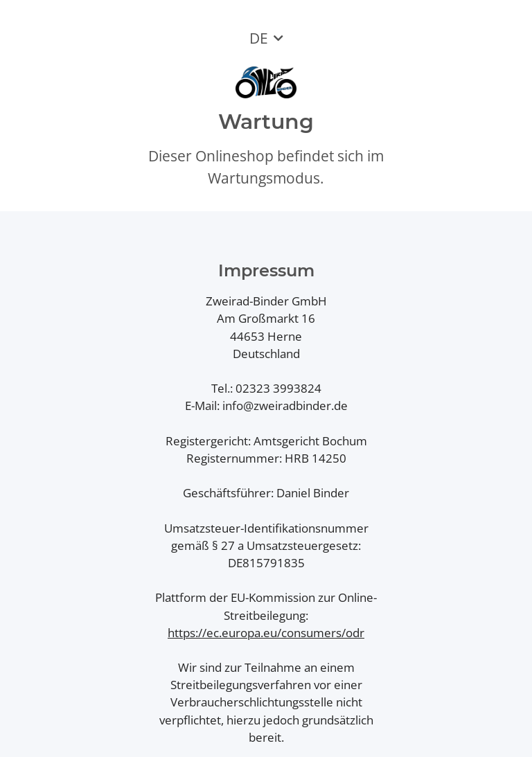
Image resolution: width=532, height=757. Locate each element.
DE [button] (259, 38)
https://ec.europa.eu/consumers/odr (266, 633)
